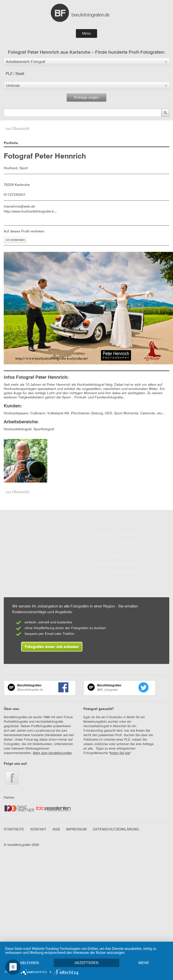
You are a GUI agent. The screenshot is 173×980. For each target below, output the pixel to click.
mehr (30, 963)
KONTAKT (38, 829)
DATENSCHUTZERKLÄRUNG (116, 829)
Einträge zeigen (86, 98)
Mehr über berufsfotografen (52, 753)
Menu (86, 33)
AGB (56, 829)
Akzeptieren (88, 954)
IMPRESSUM (76, 829)
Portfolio (11, 143)
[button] (87, 62)
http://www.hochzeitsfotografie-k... (30, 212)
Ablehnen (30, 954)
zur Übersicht (18, 129)
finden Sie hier (120, 753)
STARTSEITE (14, 829)
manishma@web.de (19, 207)
